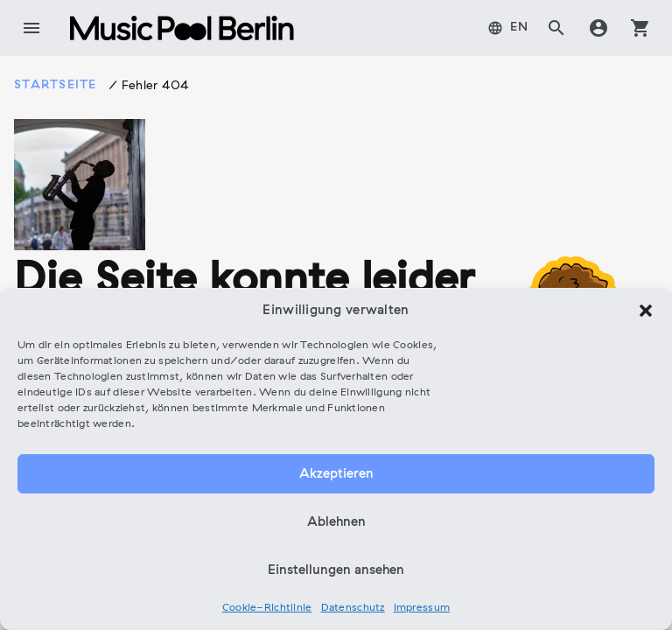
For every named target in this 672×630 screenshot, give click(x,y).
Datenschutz (353, 608)
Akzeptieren (336, 474)
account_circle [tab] (598, 28)
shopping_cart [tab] (640, 28)
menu (31, 28)
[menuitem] (508, 28)
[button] (646, 311)
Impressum (422, 608)
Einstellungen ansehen (336, 570)
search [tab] (556, 28)
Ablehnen (336, 522)
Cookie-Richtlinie (267, 608)
